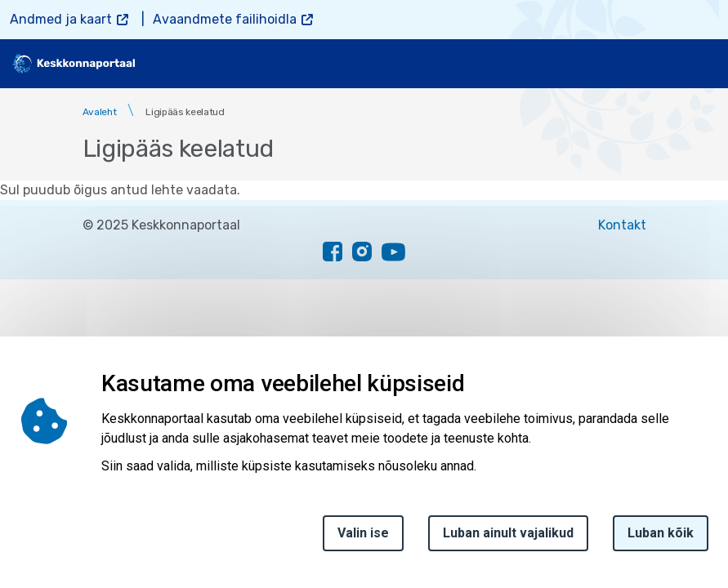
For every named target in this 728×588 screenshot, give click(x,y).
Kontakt (622, 225)
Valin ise (363, 541)
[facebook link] (333, 252)
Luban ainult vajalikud (508, 541)
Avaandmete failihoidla (225, 19)
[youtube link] (394, 252)
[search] (660, 64)
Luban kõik (661, 541)
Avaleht (100, 112)
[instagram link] (362, 252)
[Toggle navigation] (703, 64)
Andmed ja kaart (61, 19)
